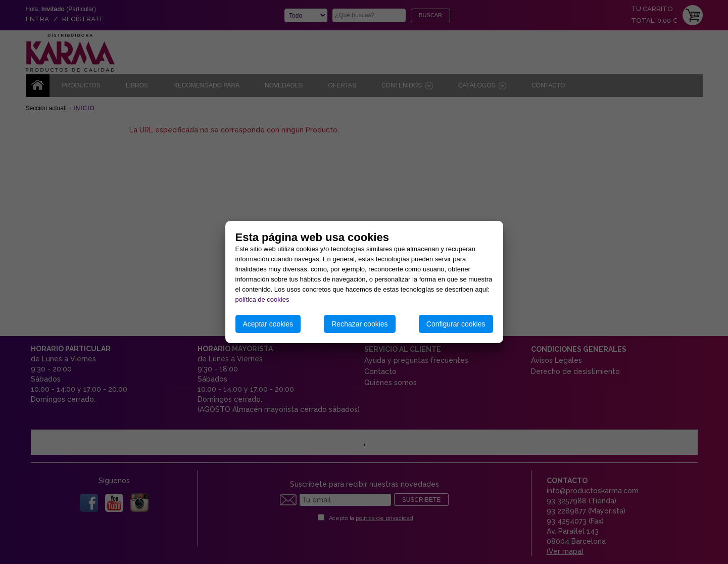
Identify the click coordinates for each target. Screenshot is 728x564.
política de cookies (262, 299)
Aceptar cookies (268, 324)
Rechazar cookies (359, 324)
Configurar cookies (456, 324)
